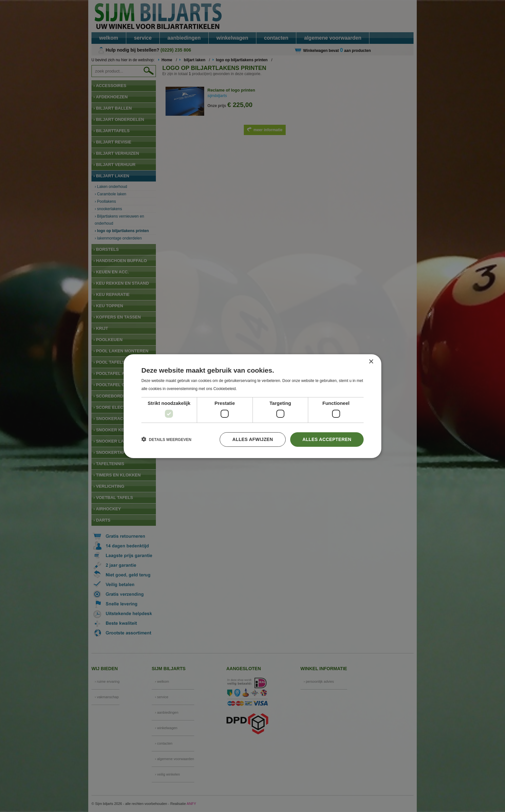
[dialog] (252, 406)
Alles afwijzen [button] (252, 439)
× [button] (371, 362)
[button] (166, 439)
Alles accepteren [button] (327, 439)
